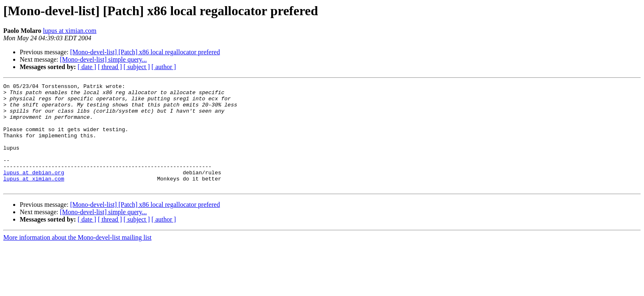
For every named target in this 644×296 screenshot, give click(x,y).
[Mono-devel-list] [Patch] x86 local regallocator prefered (145, 52)
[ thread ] (110, 67)
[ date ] (87, 67)
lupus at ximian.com (70, 31)
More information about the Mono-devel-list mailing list (77, 258)
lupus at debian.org (34, 191)
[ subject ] (137, 67)
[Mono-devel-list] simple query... (103, 59)
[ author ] (164, 67)
